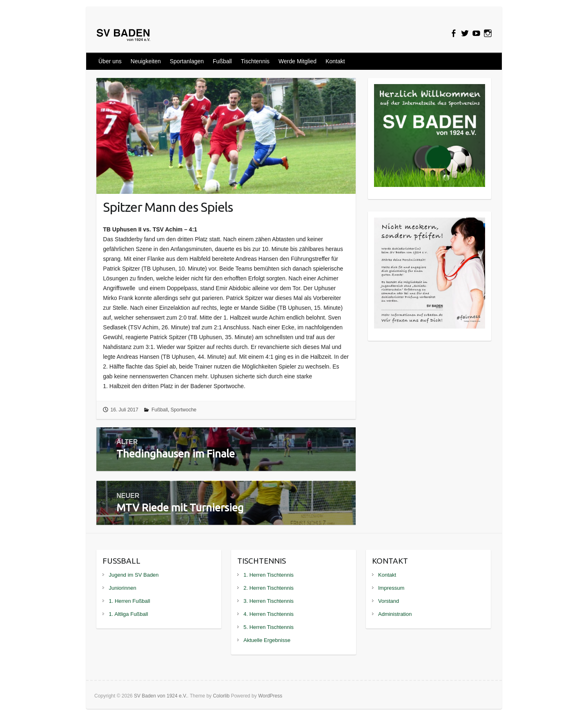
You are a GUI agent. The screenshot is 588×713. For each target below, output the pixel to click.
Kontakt (335, 61)
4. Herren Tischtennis (268, 614)
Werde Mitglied (297, 61)
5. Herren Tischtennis (268, 627)
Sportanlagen (187, 61)
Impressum (391, 588)
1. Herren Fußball (129, 601)
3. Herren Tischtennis (268, 601)
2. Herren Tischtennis (268, 588)
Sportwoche (184, 410)
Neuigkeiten (146, 61)
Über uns (110, 61)
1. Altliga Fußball (128, 614)
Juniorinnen (122, 588)
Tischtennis (255, 61)
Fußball (222, 61)
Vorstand (389, 601)
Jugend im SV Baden (134, 575)
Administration (395, 614)
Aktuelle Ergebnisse (267, 640)
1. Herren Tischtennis (268, 575)
